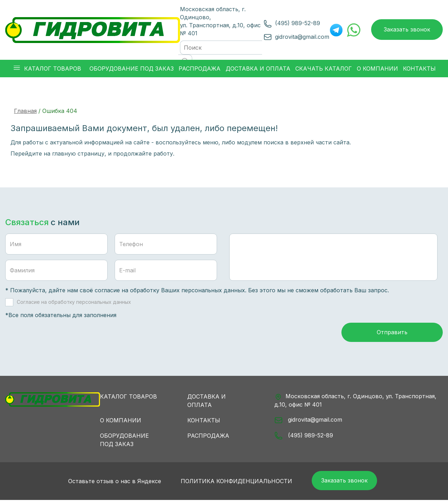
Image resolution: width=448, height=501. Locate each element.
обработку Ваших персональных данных (187, 290)
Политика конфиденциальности (235, 482)
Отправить (392, 333)
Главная (25, 111)
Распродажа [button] (200, 69)
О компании (121, 421)
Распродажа (208, 436)
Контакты (204, 421)
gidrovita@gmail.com (302, 37)
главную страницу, (79, 153)
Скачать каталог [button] (324, 69)
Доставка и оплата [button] (258, 69)
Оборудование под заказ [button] (132, 69)
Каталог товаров (128, 397)
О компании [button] (377, 69)
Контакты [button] (419, 69)
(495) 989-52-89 (298, 23)
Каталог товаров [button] (47, 69)
